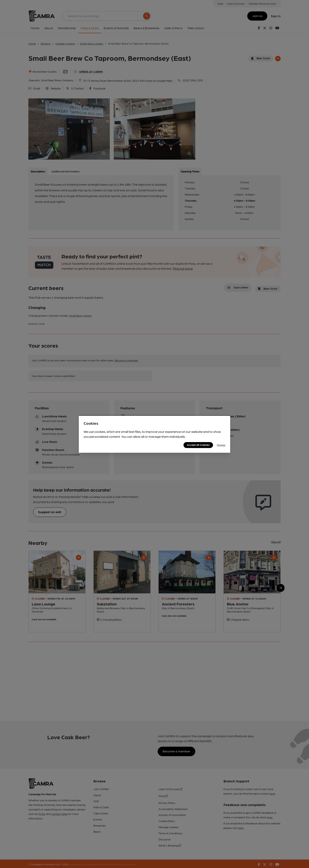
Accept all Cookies (198, 445)
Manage (221, 445)
